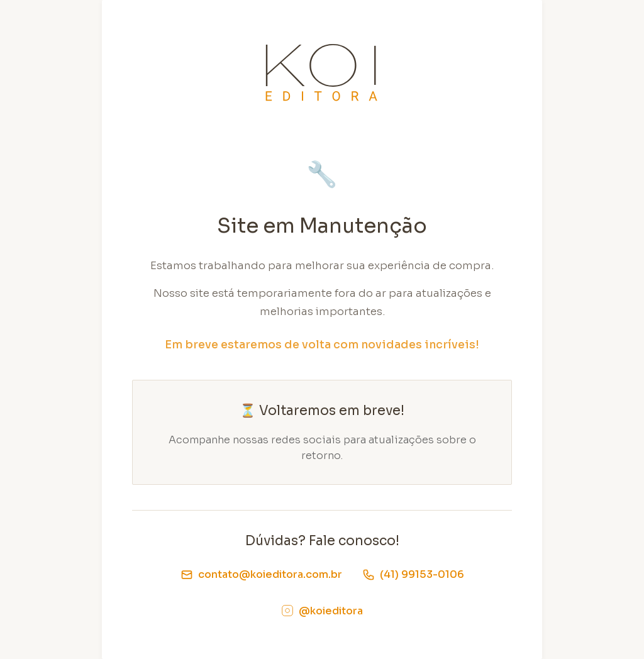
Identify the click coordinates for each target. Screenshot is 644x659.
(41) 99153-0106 (413, 574)
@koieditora (322, 611)
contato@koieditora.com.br (261, 574)
